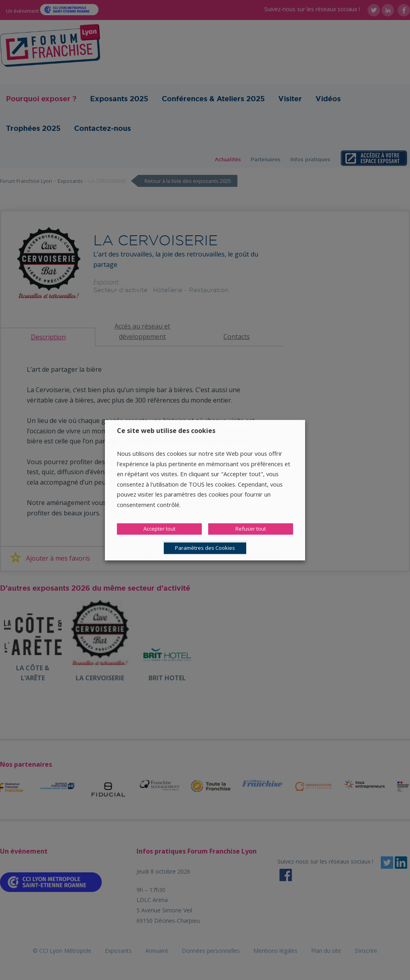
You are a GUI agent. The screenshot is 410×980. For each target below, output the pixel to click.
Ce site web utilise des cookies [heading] (166, 431)
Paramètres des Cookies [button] (205, 548)
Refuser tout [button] (251, 529)
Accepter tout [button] (159, 529)
